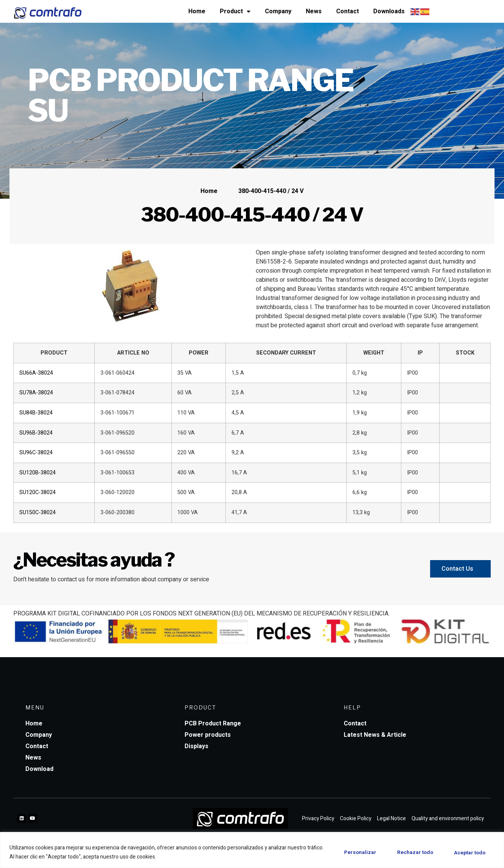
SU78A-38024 (36, 393)
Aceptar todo (468, 852)
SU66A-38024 (36, 373)
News (314, 11)
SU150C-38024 (38, 512)
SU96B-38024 (36, 433)
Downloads (389, 11)
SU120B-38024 (38, 473)
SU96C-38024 (36, 453)
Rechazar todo (410, 852)
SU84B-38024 (36, 413)
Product (235, 11)
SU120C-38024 (38, 492)
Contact (347, 11)
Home (197, 11)
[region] (252, 850)
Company (278, 11)
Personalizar (352, 852)
